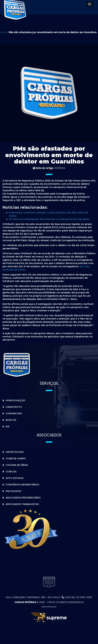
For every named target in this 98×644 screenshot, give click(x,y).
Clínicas (11, 472)
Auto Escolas (15, 478)
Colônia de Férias (17, 465)
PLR (8, 427)
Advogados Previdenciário (23, 498)
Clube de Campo (16, 458)
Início (3, 32)
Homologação (16, 400)
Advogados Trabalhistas (22, 504)
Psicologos (13, 491)
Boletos (11, 420)
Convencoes (14, 413)
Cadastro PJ (14, 407)
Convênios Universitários (22, 485)
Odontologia (15, 452)
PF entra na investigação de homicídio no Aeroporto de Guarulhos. (49, 219)
